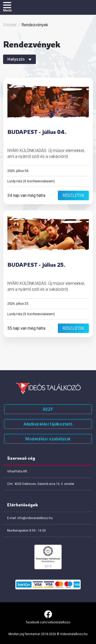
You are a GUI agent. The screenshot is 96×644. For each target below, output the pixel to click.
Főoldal (10, 25)
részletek (73, 195)
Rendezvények (35, 25)
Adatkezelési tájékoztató (48, 424)
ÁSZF (48, 409)
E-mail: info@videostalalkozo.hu (30, 518)
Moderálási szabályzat (48, 439)
